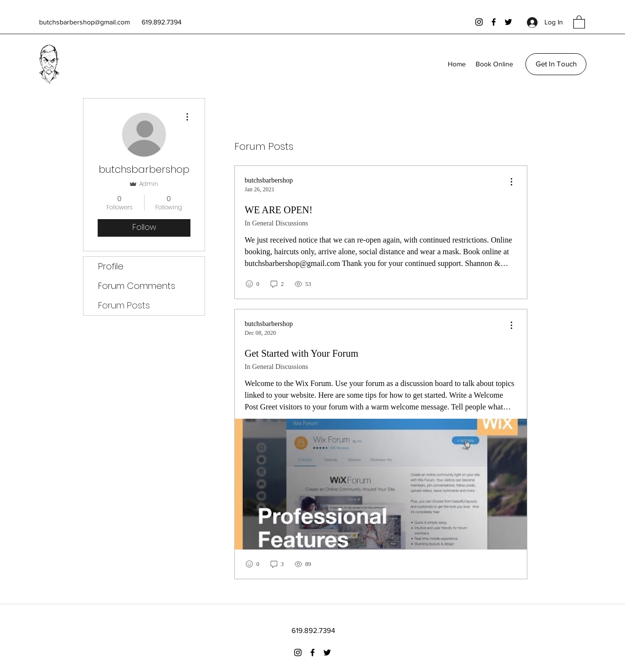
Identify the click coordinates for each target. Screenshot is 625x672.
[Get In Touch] (556, 64)
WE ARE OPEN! (279, 210)
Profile (111, 266)
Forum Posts (124, 305)
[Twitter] (508, 22)
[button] (579, 22)
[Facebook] (494, 22)
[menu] (511, 182)
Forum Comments (137, 286)
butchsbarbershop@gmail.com (84, 22)
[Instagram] (479, 22)
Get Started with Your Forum (302, 353)
